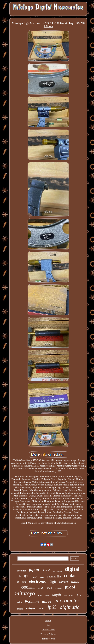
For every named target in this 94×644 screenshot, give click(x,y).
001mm (21, 582)
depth (57, 594)
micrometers (57, 571)
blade (79, 595)
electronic (38, 581)
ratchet (64, 582)
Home (48, 621)
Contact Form (48, 630)
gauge (47, 602)
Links (48, 625)
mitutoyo (25, 593)
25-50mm (58, 589)
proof (70, 587)
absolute (21, 571)
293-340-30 (68, 596)
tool (40, 595)
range (24, 575)
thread (46, 570)
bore (47, 595)
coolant (71, 576)
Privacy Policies (48, 634)
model (20, 609)
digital (72, 569)
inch (50, 588)
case (75, 582)
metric (41, 588)
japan (34, 570)
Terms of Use (48, 639)
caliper (31, 608)
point (19, 602)
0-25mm (32, 601)
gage (42, 577)
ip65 (52, 607)
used (35, 577)
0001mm (28, 587)
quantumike (54, 576)
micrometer (67, 600)
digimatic (70, 607)
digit (53, 582)
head (41, 609)
